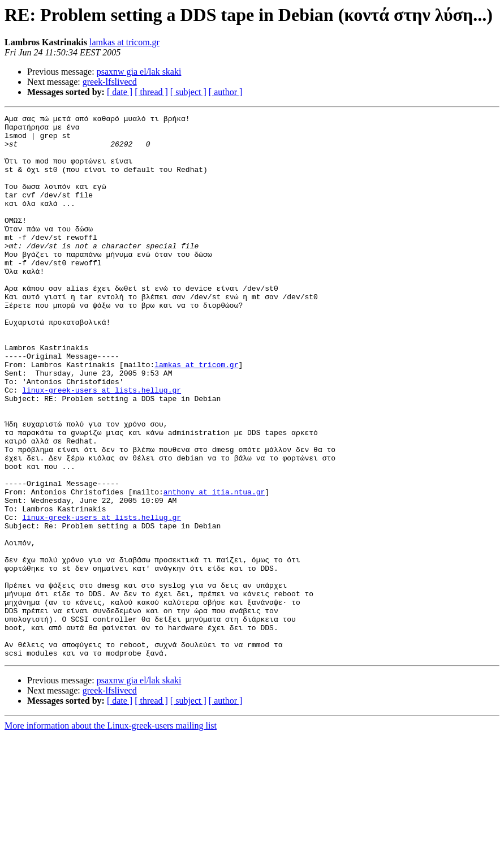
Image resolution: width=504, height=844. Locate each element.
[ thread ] (151, 92)
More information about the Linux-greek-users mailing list (111, 834)
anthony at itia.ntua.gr (214, 568)
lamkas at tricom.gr (124, 42)
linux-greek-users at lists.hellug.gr (102, 446)
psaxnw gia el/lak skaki (139, 72)
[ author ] (226, 92)
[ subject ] (188, 92)
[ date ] (120, 92)
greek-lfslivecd (110, 82)
